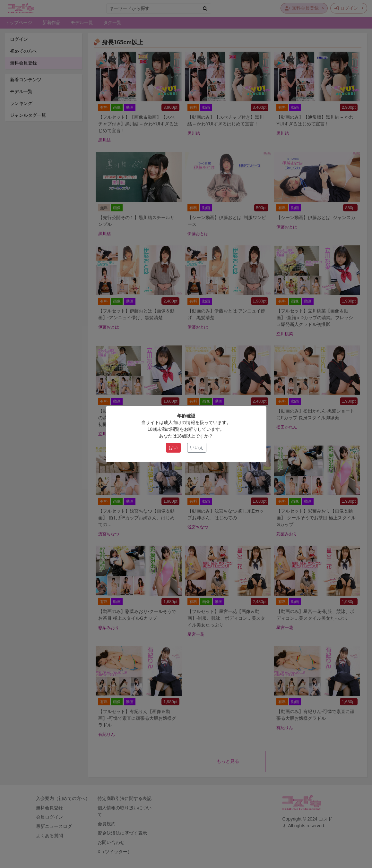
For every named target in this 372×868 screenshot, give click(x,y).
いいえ (197, 447)
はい (173, 447)
